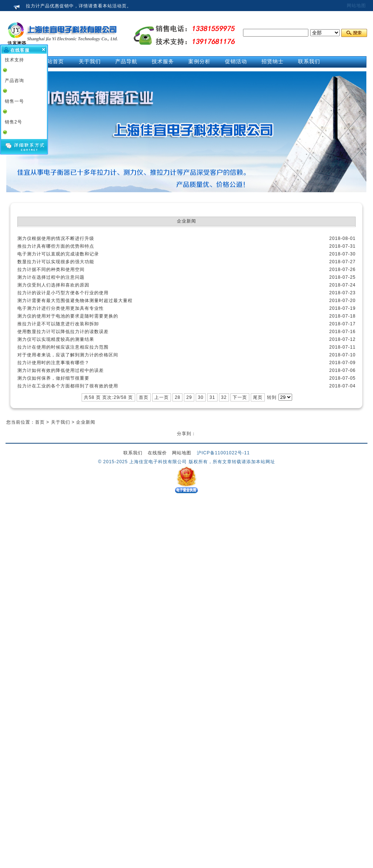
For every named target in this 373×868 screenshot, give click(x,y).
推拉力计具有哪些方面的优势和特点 (56, 246)
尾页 (258, 397)
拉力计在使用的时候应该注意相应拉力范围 (63, 347)
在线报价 (157, 453)
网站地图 (356, 6)
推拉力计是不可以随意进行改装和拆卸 (58, 324)
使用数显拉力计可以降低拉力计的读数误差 (63, 332)
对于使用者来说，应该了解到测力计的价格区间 (68, 355)
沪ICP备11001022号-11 (223, 453)
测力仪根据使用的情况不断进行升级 (56, 238)
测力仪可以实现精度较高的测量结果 (56, 339)
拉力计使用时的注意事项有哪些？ (53, 363)
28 (177, 397)
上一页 (162, 397)
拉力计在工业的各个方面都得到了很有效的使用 (68, 386)
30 (201, 397)
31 (212, 397)
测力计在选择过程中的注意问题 (51, 277)
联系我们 (133, 453)
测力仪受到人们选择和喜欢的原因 (53, 285)
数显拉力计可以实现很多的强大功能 (56, 262)
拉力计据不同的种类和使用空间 (51, 269)
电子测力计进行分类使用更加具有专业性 (61, 308)
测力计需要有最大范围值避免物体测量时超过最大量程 (75, 301)
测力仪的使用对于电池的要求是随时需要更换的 (68, 316)
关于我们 (61, 422)
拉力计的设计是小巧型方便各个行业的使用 (63, 293)
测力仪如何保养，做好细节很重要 (53, 378)
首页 (144, 397)
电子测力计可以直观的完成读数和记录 (58, 254)
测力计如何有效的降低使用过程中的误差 (61, 370)
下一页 (240, 397)
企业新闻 (86, 422)
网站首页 (53, 61)
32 (224, 397)
